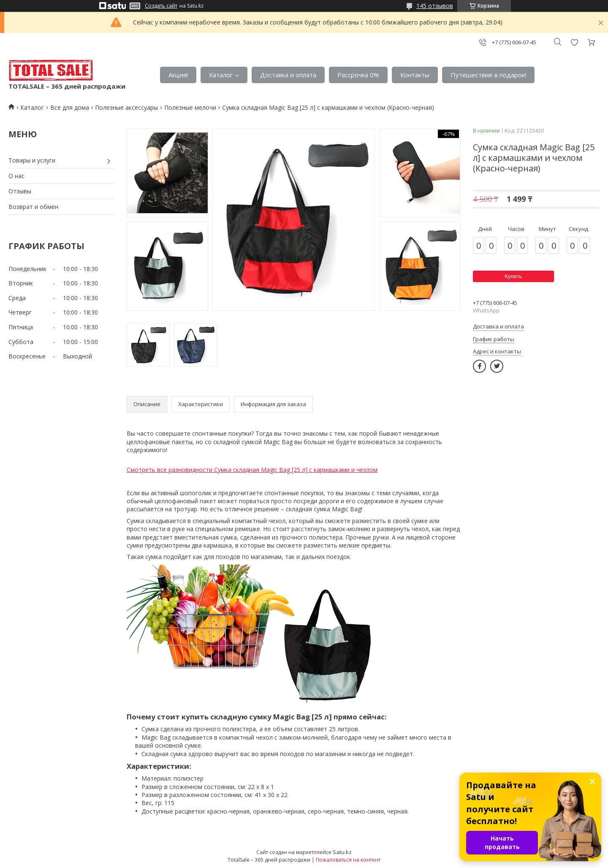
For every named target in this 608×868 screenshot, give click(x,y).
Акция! (178, 75)
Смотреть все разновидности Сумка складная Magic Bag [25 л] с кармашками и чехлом (252, 470)
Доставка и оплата (288, 75)
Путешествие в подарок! (488, 75)
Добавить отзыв (574, 42)
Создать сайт (161, 6)
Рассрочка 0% (358, 75)
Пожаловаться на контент (348, 860)
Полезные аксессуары (126, 107)
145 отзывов (435, 6)
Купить (513, 276)
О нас (16, 176)
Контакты (415, 75)
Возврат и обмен (33, 207)
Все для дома (70, 107)
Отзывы (20, 191)
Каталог (221, 75)
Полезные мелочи (190, 107)
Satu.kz (342, 852)
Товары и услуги (32, 160)
